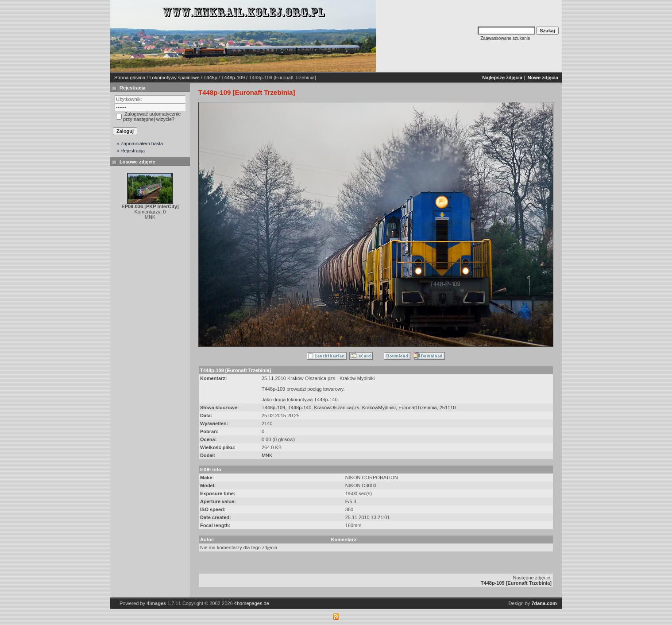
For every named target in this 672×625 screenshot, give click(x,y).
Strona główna (130, 78)
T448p (210, 78)
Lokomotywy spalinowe (175, 78)
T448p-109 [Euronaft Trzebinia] (516, 583)
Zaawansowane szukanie (505, 38)
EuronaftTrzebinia (417, 408)
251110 (448, 408)
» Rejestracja (131, 151)
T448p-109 (233, 78)
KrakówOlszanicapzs (336, 408)
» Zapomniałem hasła (140, 144)
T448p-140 (299, 408)
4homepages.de (252, 603)
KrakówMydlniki (379, 408)
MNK (267, 455)
